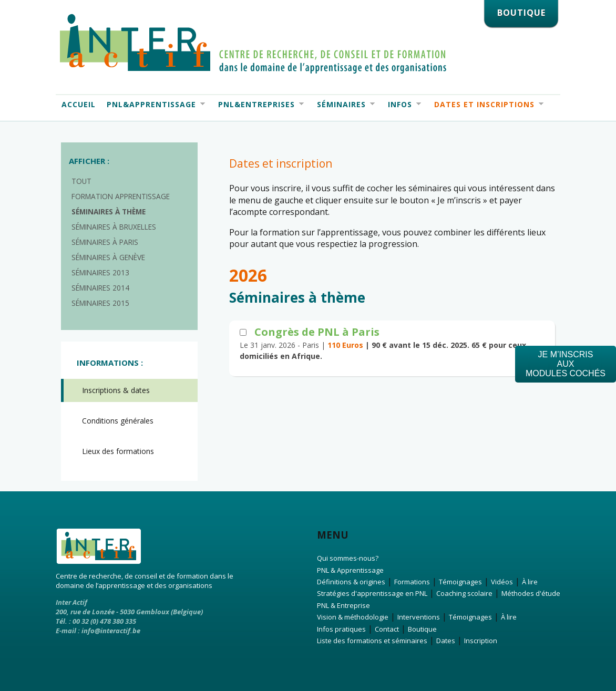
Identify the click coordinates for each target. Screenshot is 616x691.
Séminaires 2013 (100, 272)
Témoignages (460, 582)
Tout (81, 181)
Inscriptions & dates (116, 390)
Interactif (253, 44)
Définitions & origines (351, 582)
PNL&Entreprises (258, 105)
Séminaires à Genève (108, 257)
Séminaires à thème (109, 212)
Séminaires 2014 (100, 288)
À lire (530, 582)
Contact (387, 629)
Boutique (422, 629)
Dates (446, 641)
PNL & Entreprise (343, 605)
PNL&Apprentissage (153, 105)
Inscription (481, 641)
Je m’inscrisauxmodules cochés (566, 364)
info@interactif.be (111, 631)
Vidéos (502, 582)
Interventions (419, 617)
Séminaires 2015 (100, 303)
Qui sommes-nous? (348, 558)
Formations (412, 582)
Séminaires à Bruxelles (114, 227)
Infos (402, 105)
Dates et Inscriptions (486, 105)
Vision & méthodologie (353, 617)
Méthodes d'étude (531, 593)
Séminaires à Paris (105, 242)
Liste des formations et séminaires (372, 641)
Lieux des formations (118, 451)
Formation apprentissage (121, 196)
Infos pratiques (341, 629)
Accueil (79, 104)
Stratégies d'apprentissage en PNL (372, 593)
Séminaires (343, 105)
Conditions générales (118, 421)
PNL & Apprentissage (350, 570)
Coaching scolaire (464, 593)
